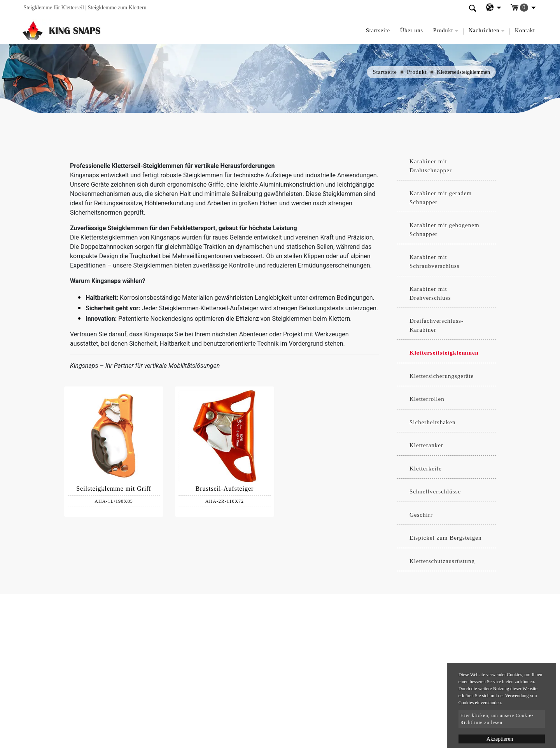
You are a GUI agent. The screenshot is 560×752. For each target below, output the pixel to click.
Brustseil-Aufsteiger (225, 489)
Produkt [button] (443, 31)
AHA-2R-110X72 (225, 501)
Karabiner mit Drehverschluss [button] (430, 293)
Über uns (412, 31)
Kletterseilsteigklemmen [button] (444, 353)
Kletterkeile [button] (426, 469)
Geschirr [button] (421, 515)
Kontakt (525, 31)
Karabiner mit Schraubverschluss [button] (435, 261)
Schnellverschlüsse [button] (435, 491)
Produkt (417, 72)
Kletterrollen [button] (427, 399)
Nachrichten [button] (484, 31)
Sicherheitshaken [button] (432, 422)
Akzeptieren (500, 739)
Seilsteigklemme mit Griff (114, 489)
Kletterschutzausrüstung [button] (442, 561)
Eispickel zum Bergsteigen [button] (446, 538)
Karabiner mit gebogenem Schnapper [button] (444, 230)
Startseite (378, 31)
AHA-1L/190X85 (114, 501)
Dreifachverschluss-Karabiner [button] (437, 325)
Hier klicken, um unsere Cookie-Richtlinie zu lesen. (497, 719)
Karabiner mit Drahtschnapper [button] (431, 166)
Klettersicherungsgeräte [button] (442, 376)
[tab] (446, 166)
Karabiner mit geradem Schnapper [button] (441, 198)
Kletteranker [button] (426, 445)
